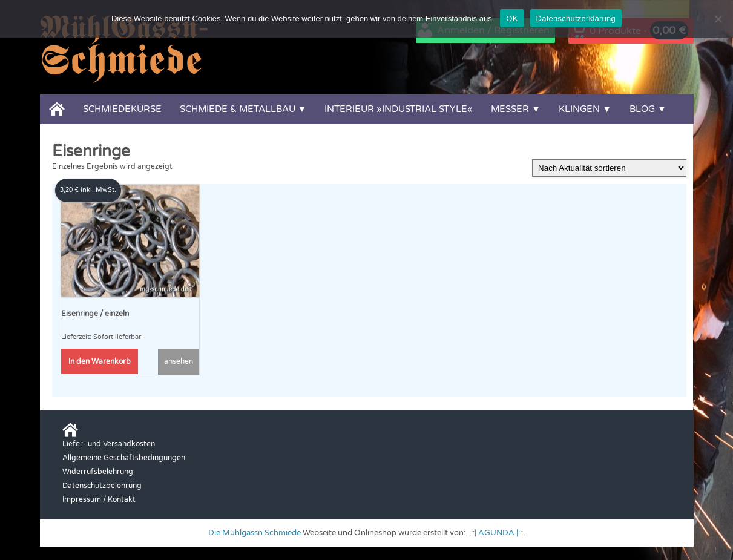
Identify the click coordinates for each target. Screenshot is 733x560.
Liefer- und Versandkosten (109, 444)
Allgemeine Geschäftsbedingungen (124, 458)
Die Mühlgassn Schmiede (255, 533)
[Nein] (718, 19)
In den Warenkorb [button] (100, 361)
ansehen (179, 361)
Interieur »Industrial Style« (399, 109)
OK (512, 18)
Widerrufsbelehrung (98, 472)
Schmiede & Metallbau (238, 109)
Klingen (579, 109)
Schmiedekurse (122, 109)
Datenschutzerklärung (576, 18)
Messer (510, 109)
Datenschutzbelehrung (102, 486)
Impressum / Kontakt (99, 499)
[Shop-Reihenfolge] (609, 168)
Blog (642, 109)
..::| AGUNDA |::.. (496, 533)
